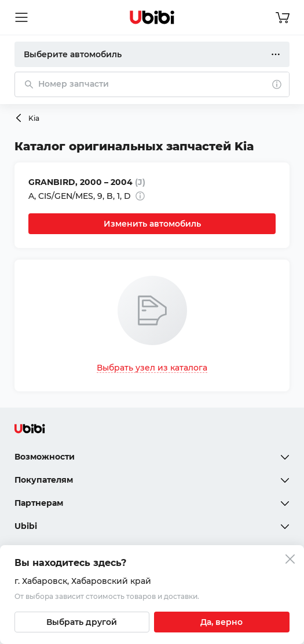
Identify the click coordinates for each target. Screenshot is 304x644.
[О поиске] (277, 84)
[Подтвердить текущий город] (222, 622)
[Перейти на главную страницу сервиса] (152, 17)
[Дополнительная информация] (140, 196)
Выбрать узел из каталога (152, 368)
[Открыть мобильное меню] (21, 17)
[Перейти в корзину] (283, 17)
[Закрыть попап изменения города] (290, 560)
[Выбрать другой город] (82, 622)
